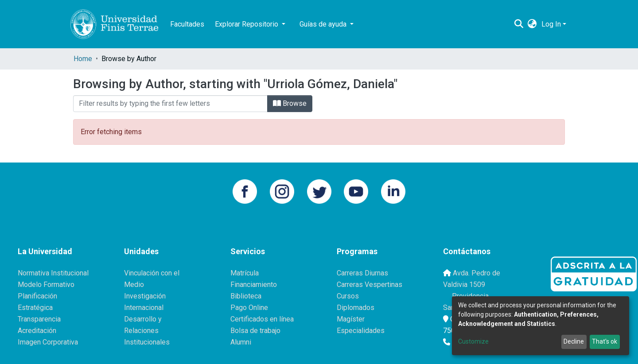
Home (83, 59)
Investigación (145, 296)
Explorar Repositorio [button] (247, 24)
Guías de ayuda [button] (324, 24)
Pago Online (249, 308)
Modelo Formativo (46, 285)
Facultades (187, 24)
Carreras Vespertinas (370, 285)
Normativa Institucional (53, 273)
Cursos (348, 296)
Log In (551, 24)
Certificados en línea (262, 319)
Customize (473, 341)
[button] (532, 24)
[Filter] (170, 104)
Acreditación (37, 331)
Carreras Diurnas (362, 273)
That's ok (605, 341)
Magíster (351, 319)
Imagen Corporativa (48, 342)
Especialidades (361, 331)
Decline (574, 341)
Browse (290, 103)
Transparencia (39, 319)
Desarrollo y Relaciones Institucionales (147, 331)
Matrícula (245, 273)
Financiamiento (254, 285)
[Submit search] (519, 24)
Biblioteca (246, 296)
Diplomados (356, 308)
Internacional (144, 308)
